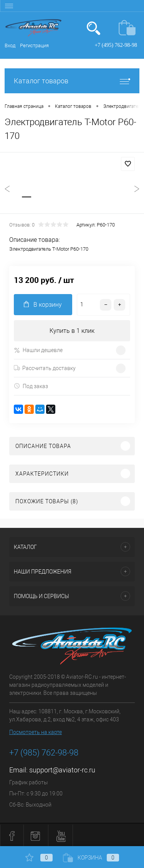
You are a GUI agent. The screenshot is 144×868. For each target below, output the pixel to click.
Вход (10, 45)
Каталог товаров (72, 81)
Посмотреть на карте (36, 732)
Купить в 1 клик (72, 331)
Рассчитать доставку (45, 368)
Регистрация (34, 45)
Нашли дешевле (38, 350)
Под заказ (31, 386)
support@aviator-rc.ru (62, 770)
